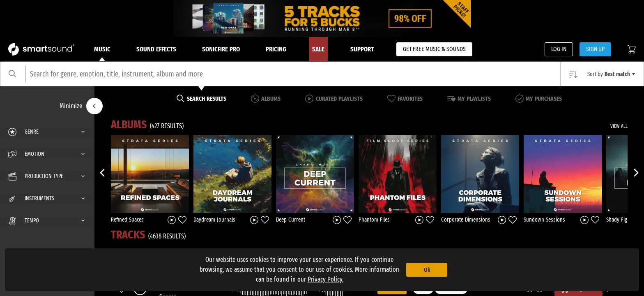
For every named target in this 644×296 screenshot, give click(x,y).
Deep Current (291, 220)
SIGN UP (595, 49)
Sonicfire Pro (221, 49)
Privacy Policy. (325, 279)
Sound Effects (156, 49)
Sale (318, 49)
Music (102, 53)
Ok (427, 270)
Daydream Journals (214, 220)
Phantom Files (374, 220)
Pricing (276, 49)
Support (362, 49)
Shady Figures (622, 220)
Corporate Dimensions (466, 220)
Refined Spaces (127, 220)
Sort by (611, 74)
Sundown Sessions (544, 220)
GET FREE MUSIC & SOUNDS (434, 49)
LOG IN (559, 49)
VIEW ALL (619, 126)
